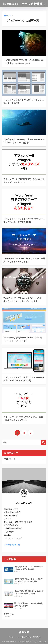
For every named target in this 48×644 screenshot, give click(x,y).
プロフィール (13, 637)
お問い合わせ (26, 637)
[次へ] (31, 433)
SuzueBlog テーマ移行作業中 (24, 4)
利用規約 (37, 637)
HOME (24, 632)
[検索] (43, 442)
